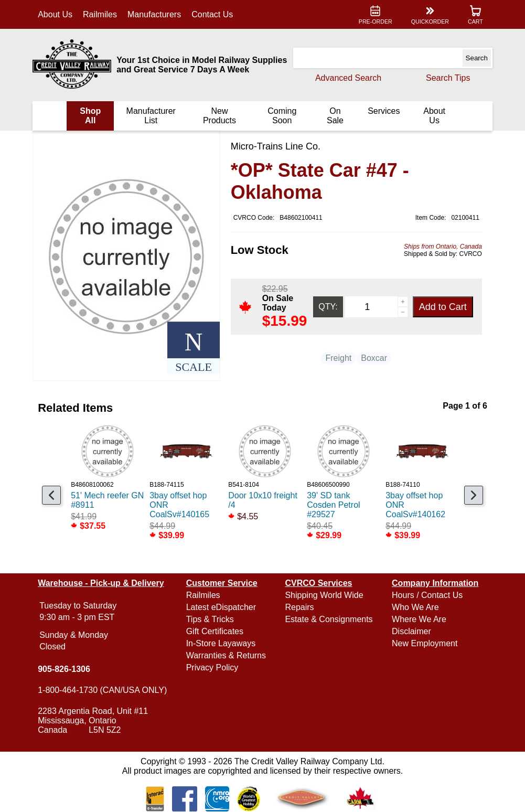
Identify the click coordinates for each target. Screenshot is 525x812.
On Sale (334, 116)
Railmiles (101, 14)
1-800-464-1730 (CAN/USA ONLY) (104, 690)
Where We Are (419, 619)
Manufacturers (156, 14)
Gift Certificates (215, 631)
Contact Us (214, 14)
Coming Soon (281, 116)
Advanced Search (347, 78)
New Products (219, 116)
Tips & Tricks (211, 619)
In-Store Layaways (222, 643)
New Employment (424, 643)
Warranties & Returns (227, 655)
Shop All (92, 116)
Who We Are (415, 607)
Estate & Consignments (329, 619)
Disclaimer (411, 631)
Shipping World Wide (324, 595)
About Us (57, 14)
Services (383, 111)
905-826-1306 (66, 669)
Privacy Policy (213, 667)
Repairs (299, 607)
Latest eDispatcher (222, 607)
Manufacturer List (152, 116)
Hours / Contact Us (427, 595)
